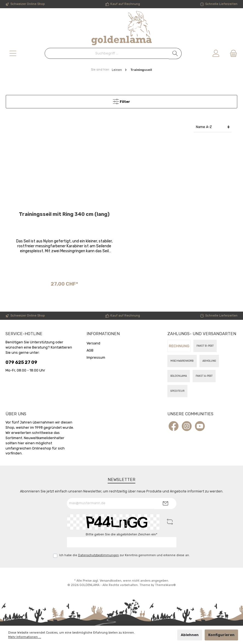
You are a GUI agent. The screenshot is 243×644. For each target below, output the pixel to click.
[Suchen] (175, 53)
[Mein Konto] (216, 53)
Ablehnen (190, 635)
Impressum (96, 357)
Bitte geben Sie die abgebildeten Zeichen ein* (121, 534)
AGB (90, 350)
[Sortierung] (213, 127)
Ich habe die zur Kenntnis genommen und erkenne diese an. (125, 555)
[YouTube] (200, 426)
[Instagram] (187, 426)
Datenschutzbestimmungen (98, 555)
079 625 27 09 (21, 362)
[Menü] (13, 53)
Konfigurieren (221, 635)
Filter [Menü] (121, 100)
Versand (93, 343)
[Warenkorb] (232, 53)
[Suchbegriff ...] (107, 53)
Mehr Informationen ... (25, 637)
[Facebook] (174, 426)
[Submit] (165, 504)
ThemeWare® (165, 585)
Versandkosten (111, 581)
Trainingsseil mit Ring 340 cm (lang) (64, 214)
